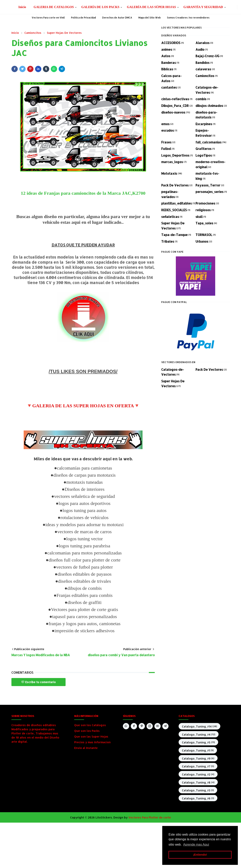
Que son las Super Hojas (91, 736)
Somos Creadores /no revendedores (188, 18)
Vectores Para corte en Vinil (48, 18)
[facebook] (232, 7)
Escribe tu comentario (38, 682)
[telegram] (165, 726)
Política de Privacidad (83, 18)
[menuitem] (22, 7)
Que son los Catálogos (90, 725)
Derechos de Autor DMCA (117, 18)
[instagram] (235, 7)
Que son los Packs (87, 731)
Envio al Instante (86, 748)
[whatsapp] (228, 7)
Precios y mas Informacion (92, 742)
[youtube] (158, 726)
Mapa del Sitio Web (150, 18)
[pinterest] (142, 726)
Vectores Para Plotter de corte (150, 817)
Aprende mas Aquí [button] (196, 845)
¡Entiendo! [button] (200, 855)
